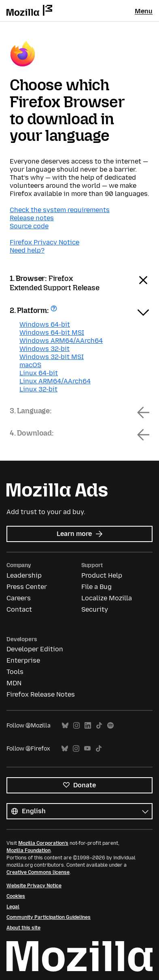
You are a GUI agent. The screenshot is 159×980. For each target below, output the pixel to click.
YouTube (87, 749)
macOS (30, 365)
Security (95, 609)
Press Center (27, 587)
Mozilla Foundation (29, 850)
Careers (19, 598)
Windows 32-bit (45, 349)
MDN (14, 683)
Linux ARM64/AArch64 (55, 381)
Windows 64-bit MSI (52, 333)
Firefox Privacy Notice (45, 242)
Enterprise (23, 660)
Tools (15, 672)
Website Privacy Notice (34, 886)
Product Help (102, 575)
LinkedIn (88, 726)
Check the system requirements (60, 210)
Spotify (110, 726)
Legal (13, 907)
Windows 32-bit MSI (52, 357)
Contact (19, 609)
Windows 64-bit (45, 324)
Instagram (76, 726)
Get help (55, 311)
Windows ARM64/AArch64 (61, 341)
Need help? (27, 250)
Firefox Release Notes (41, 694)
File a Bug (96, 587)
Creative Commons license (38, 872)
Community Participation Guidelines (49, 917)
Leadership (24, 575)
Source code (29, 226)
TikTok (99, 726)
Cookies (16, 896)
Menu (144, 11)
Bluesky (65, 726)
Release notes (32, 218)
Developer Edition (35, 649)
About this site (23, 928)
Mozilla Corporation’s (43, 843)
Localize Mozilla (107, 598)
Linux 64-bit (39, 373)
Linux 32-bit (38, 389)
